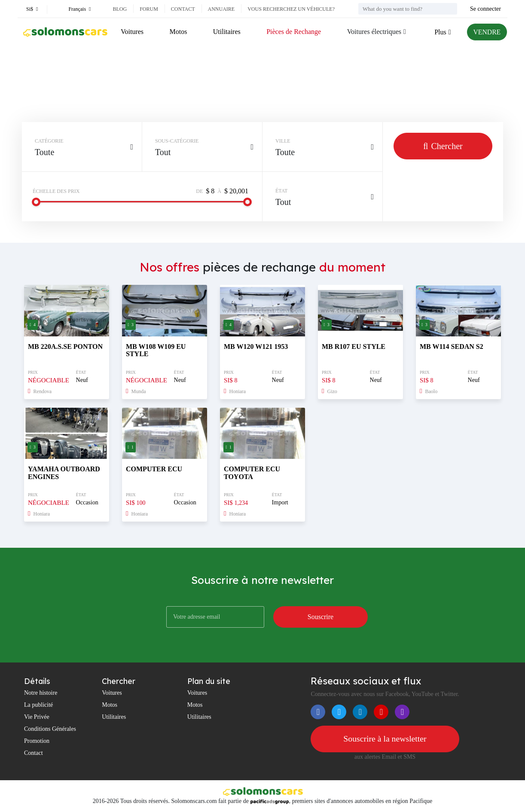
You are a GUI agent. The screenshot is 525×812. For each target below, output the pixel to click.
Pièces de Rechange (293, 32)
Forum (149, 9)
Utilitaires (226, 32)
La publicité (38, 705)
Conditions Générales (50, 729)
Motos (178, 32)
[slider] (36, 202)
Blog (120, 9)
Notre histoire (41, 693)
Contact (183, 9)
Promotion (37, 741)
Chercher (443, 146)
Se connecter (485, 9)
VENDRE (487, 32)
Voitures (132, 32)
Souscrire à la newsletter (385, 739)
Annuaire (221, 9)
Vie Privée (37, 717)
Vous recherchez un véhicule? (291, 9)
